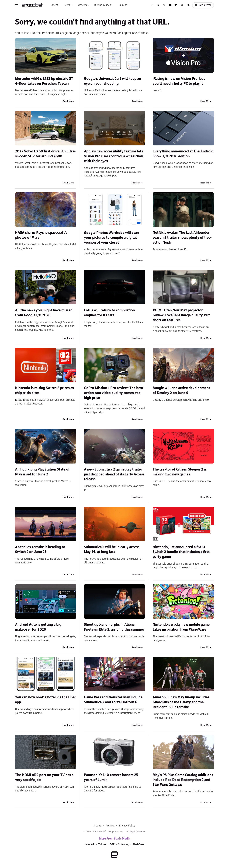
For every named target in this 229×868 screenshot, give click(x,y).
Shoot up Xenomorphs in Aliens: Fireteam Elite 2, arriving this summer (114, 627)
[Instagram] (158, 5)
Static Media (99, 832)
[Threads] (182, 5)
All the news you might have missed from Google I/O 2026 (44, 313)
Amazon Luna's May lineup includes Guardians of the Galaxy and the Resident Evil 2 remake (181, 702)
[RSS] (188, 5)
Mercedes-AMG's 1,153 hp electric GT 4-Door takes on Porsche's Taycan (44, 81)
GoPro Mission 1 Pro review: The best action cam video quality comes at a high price (114, 393)
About (97, 826)
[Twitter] (164, 5)
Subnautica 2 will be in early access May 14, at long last (112, 550)
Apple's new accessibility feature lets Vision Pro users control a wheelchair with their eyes (114, 156)
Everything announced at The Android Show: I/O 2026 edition (183, 154)
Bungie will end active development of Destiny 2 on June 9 (181, 390)
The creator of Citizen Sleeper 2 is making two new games (180, 472)
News (67, 5)
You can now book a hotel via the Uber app (46, 700)
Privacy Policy (127, 826)
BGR (112, 844)
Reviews (82, 5)
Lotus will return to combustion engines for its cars (109, 313)
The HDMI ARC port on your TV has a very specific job (44, 777)
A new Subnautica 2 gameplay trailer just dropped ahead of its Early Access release (114, 474)
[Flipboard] (176, 5)
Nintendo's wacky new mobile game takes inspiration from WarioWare (181, 627)
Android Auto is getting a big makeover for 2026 (38, 627)
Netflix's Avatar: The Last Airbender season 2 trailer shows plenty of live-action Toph (182, 238)
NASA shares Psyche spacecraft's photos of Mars (41, 235)
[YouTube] (170, 5)
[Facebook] (152, 5)
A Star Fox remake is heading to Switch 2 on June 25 (40, 550)
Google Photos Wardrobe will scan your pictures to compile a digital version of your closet (111, 238)
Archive (110, 826)
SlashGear (138, 844)
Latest (54, 5)
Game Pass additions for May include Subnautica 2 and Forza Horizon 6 (113, 700)
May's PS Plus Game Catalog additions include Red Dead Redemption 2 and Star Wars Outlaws (183, 780)
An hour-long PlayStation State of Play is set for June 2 (42, 472)
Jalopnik (90, 844)
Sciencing (124, 844)
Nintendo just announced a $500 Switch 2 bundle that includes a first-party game (182, 552)
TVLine (102, 844)
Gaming (123, 5)
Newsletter (203, 5)
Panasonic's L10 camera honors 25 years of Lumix (111, 777)
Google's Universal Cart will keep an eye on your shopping (113, 81)
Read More (68, 101)
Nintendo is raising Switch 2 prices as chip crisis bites (44, 390)
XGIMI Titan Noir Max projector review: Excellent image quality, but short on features (181, 315)
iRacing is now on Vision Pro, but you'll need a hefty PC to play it (179, 81)
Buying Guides (103, 5)
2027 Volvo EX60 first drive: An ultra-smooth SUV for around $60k (45, 154)
